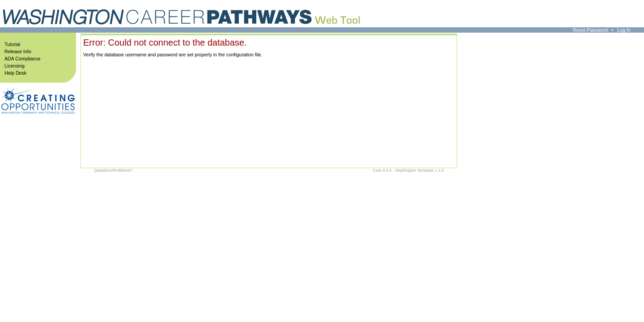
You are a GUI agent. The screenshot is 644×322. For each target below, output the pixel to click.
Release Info (18, 51)
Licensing (15, 66)
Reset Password (590, 30)
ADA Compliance (23, 59)
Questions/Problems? (113, 170)
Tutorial (12, 44)
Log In (624, 30)
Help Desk (15, 73)
